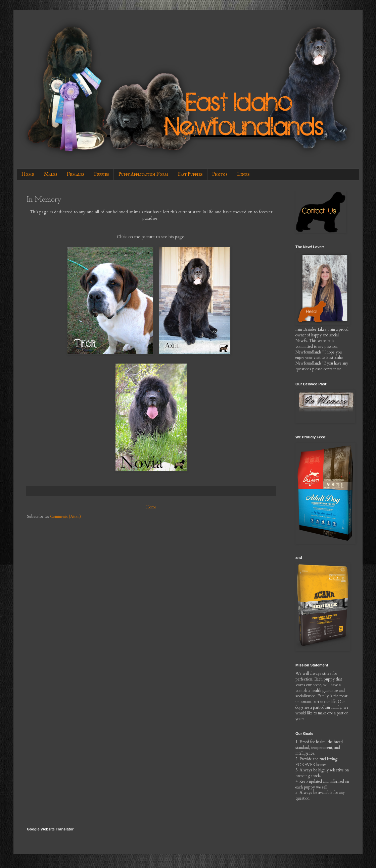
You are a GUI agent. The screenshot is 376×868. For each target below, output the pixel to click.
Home (28, 174)
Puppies (101, 174)
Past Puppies (190, 174)
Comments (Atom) (65, 517)
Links (243, 174)
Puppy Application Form (143, 174)
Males (51, 174)
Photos (220, 174)
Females (76, 174)
